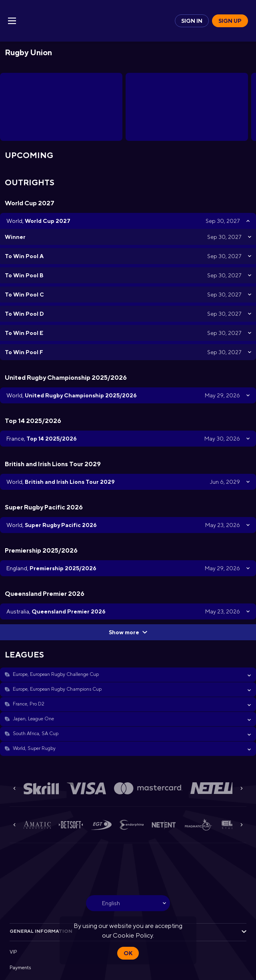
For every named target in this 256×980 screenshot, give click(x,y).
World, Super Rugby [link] (34, 748)
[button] (128, 675)
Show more (128, 632)
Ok (128, 953)
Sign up (230, 21)
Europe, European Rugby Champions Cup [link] (57, 689)
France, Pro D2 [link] (29, 704)
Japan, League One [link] (33, 719)
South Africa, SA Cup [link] (36, 733)
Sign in (192, 21)
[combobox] (128, 903)
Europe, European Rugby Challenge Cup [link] (56, 674)
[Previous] (14, 788)
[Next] (242, 788)
